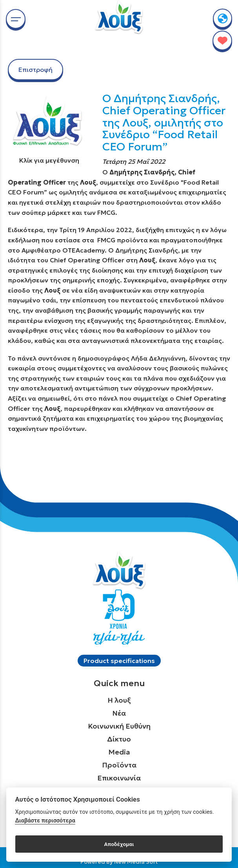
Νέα (119, 713)
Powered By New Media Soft (119, 862)
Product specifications (119, 661)
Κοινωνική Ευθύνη (119, 726)
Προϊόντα (119, 765)
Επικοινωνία (119, 778)
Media (119, 752)
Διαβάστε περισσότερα (45, 821)
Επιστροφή (35, 70)
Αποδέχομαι (119, 844)
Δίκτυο (119, 739)
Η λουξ (119, 700)
